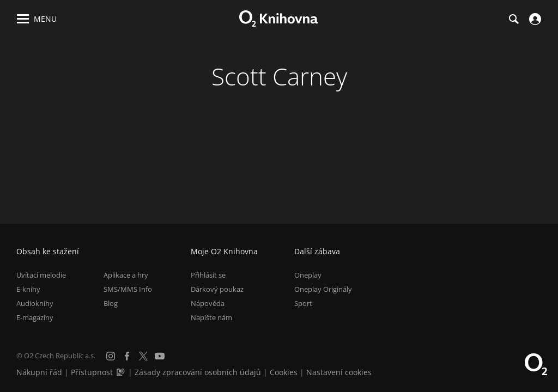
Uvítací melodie (41, 275)
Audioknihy (35, 303)
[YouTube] (160, 356)
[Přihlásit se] (534, 19)
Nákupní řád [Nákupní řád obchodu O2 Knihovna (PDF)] (39, 372)
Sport (303, 303)
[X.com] (143, 356)
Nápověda (208, 303)
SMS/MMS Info (128, 289)
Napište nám (211, 317)
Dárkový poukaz (217, 289)
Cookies (284, 372)
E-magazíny (35, 317)
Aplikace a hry (126, 275)
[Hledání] (513, 19)
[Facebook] (127, 356)
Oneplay (308, 275)
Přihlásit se (208, 275)
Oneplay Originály (323, 289)
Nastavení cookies (339, 372)
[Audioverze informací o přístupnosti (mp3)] (122, 372)
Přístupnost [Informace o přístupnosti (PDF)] (92, 372)
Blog (111, 303)
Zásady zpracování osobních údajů (198, 372)
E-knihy (28, 289)
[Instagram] (111, 356)
